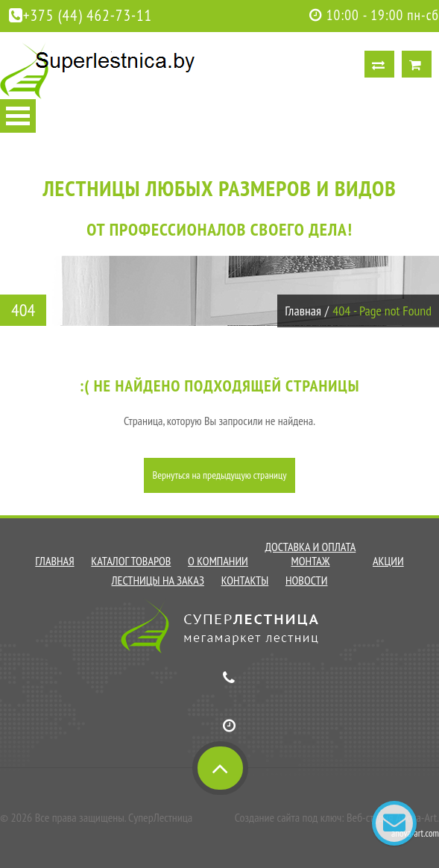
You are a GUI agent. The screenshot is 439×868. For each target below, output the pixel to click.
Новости (306, 580)
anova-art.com (415, 833)
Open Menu (18, 116)
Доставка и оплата (311, 547)
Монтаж (310, 561)
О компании (218, 561)
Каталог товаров (131, 561)
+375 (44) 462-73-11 (80, 15)
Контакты (245, 580)
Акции (388, 561)
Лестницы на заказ (158, 580)
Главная (303, 311)
